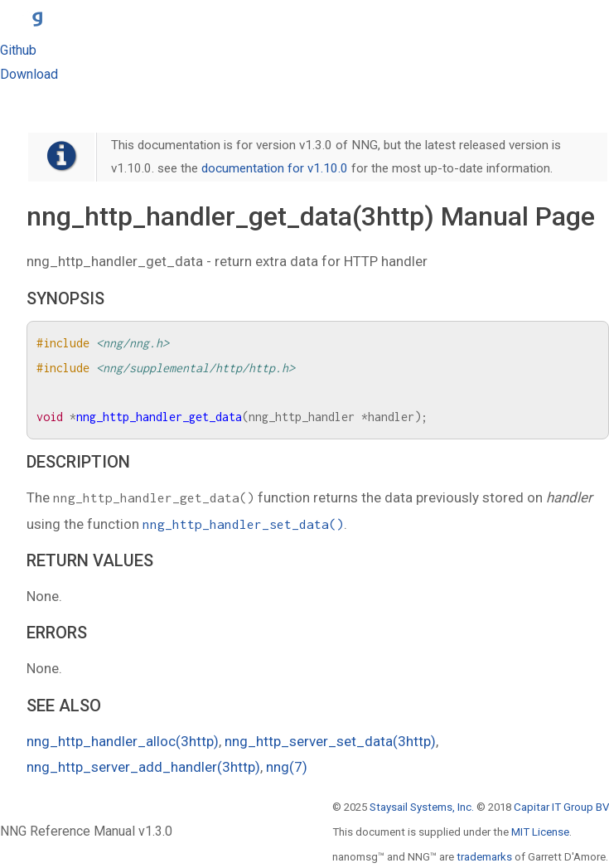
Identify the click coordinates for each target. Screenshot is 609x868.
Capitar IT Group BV (561, 807)
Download (29, 74)
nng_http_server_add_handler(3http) (143, 767)
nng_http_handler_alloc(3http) (123, 741)
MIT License (540, 832)
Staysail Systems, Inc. (422, 807)
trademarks (484, 857)
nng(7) (287, 767)
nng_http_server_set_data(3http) (330, 741)
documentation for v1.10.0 (275, 168)
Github (18, 50)
